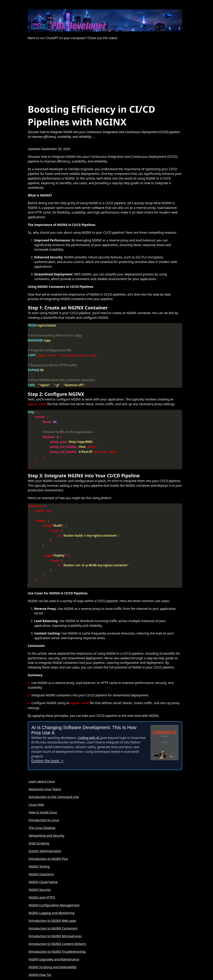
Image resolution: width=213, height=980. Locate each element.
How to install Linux (43, 798)
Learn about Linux (42, 767)
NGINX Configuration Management (54, 891)
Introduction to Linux (44, 806)
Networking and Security (46, 821)
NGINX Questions (41, 860)
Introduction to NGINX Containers (53, 914)
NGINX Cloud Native (43, 868)
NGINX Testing (39, 852)
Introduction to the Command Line (54, 783)
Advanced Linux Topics (45, 775)
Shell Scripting (39, 829)
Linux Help (36, 790)
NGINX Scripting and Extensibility (53, 953)
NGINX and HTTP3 (42, 883)
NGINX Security (40, 875)
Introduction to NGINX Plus (48, 845)
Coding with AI (89, 724)
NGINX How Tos (40, 961)
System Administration (45, 837)
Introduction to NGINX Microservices (55, 922)
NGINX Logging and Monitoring (52, 899)
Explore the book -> (47, 747)
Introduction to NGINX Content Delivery (57, 930)
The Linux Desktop (42, 814)
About (33, 968)
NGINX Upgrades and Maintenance (54, 945)
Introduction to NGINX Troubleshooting (57, 937)
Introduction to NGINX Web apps (52, 906)
